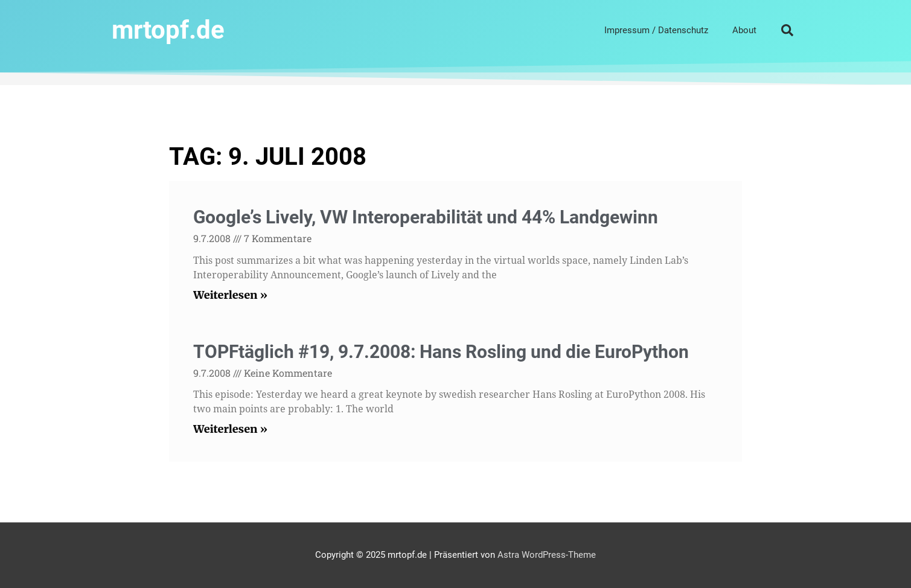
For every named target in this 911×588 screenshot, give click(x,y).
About (744, 30)
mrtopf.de (168, 30)
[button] (787, 30)
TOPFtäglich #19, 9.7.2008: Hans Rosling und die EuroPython (441, 352)
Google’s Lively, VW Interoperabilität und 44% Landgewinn (426, 217)
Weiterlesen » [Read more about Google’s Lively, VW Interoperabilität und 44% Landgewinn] (230, 295)
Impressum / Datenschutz (656, 30)
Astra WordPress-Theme (547, 555)
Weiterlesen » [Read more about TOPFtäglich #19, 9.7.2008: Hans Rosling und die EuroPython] (230, 429)
